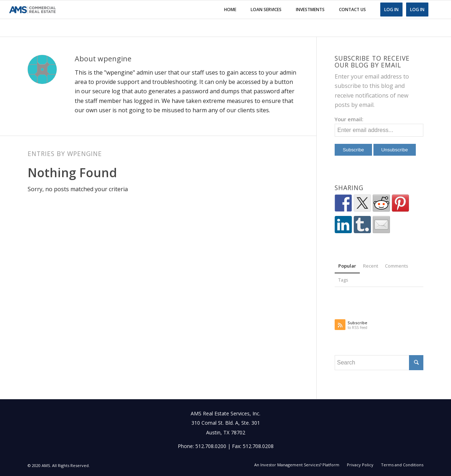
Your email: (349, 119)
